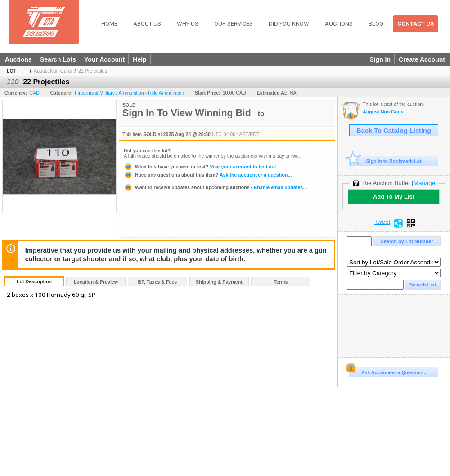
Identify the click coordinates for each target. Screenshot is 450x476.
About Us (147, 24)
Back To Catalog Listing (394, 131)
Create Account (422, 59)
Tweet (382, 222)
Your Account (104, 59)
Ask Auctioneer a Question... (388, 371)
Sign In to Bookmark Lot (385, 161)
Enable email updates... (215, 187)
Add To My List (394, 197)
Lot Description (34, 281)
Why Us (188, 24)
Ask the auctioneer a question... (208, 175)
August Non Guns (53, 71)
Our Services (234, 24)
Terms (281, 282)
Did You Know (289, 24)
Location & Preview (96, 282)
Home (109, 24)
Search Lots (58, 59)
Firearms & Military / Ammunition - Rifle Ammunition (129, 93)
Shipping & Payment (219, 282)
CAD (34, 93)
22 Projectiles (93, 71)
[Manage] (424, 183)
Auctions (339, 24)
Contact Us (416, 24)
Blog (376, 24)
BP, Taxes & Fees (158, 282)
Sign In (380, 59)
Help (139, 59)
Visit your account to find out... (202, 167)
